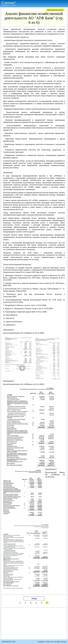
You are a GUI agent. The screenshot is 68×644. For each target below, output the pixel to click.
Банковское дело (55, 10)
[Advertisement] (34, 624)
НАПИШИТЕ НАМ (8, 642)
